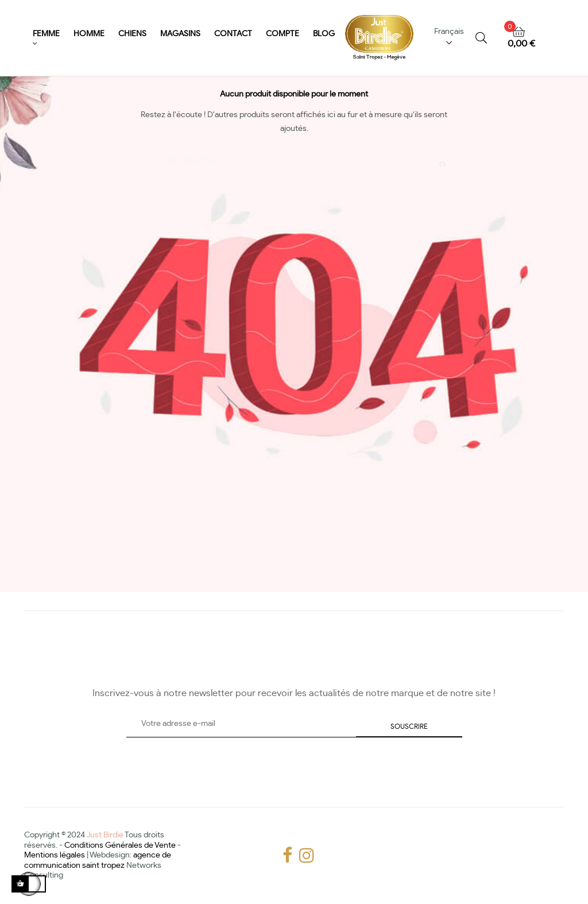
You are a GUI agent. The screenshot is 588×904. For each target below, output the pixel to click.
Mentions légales (55, 854)
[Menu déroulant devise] (453, 38)
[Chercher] (294, 154)
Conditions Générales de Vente (120, 844)
